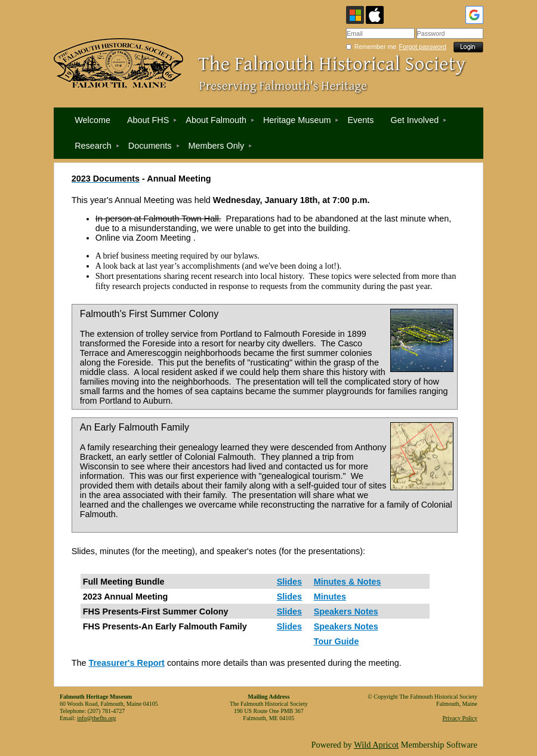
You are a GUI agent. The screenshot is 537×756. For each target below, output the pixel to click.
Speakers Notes (346, 611)
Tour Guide (337, 641)
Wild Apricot (376, 745)
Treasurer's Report (127, 663)
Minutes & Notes (348, 582)
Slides (289, 582)
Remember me (375, 47)
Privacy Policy (460, 718)
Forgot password (423, 47)
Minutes (330, 597)
